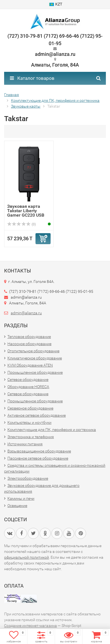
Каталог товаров (32, 78)
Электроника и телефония (31, 437)
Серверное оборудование (30, 408)
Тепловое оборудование (29, 337)
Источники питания (25, 444)
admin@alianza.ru (26, 313)
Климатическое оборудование (35, 358)
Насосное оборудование (29, 344)
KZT (56, 4)
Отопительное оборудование (33, 351)
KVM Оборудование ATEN (30, 365)
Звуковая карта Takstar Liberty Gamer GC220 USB (26, 211)
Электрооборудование (28, 478)
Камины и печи (21, 498)
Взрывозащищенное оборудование (39, 451)
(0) (21, 224)
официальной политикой (27, 557)
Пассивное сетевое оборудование (38, 458)
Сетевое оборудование (28, 380)
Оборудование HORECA (28, 387)
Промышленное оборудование (35, 372)
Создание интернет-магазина (31, 626)
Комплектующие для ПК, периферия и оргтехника (52, 430)
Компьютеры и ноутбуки (29, 422)
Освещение (17, 506)
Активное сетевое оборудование (37, 415)
